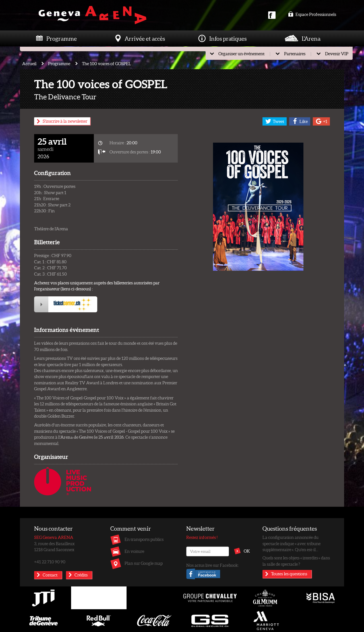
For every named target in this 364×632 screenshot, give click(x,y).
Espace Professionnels (312, 14)
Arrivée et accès (145, 38)
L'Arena (311, 38)
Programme (62, 38)
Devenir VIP (337, 54)
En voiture (134, 551)
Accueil (29, 63)
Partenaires (295, 54)
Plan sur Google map (144, 563)
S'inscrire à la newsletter (65, 121)
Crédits (81, 575)
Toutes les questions (289, 574)
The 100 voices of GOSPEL (106, 63)
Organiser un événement (241, 54)
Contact (50, 575)
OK (247, 551)
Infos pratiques (228, 38)
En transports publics (144, 539)
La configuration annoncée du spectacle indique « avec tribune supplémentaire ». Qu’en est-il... (291, 543)
